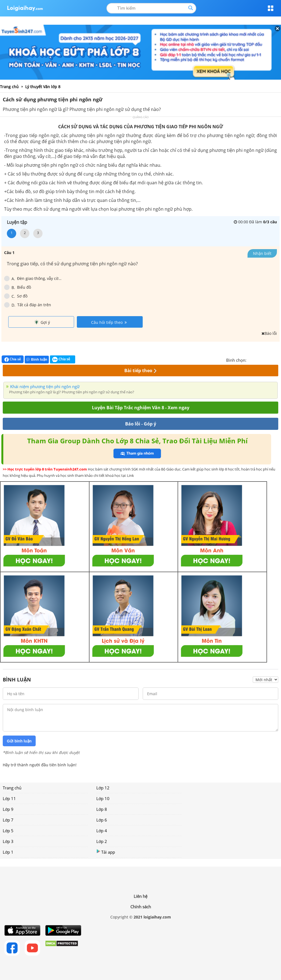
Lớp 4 (102, 831)
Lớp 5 (8, 831)
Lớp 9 (8, 809)
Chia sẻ (13, 359)
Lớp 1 (8, 852)
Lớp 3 (8, 841)
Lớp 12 (103, 788)
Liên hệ (140, 896)
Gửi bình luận (19, 741)
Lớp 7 (8, 820)
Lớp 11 (9, 798)
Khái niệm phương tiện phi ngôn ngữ (45, 386)
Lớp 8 (102, 809)
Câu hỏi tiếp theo (109, 322)
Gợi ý (42, 322)
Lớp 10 (103, 798)
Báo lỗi (269, 333)
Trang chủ (12, 788)
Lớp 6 (102, 820)
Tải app (106, 852)
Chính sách (141, 907)
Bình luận (37, 359)
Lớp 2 (102, 841)
